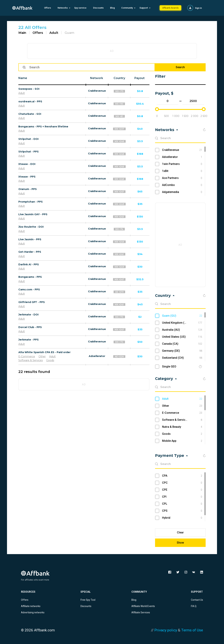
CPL (182, 504)
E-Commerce (27, 356)
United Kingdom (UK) (182, 323)
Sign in (198, 8)
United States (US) (182, 337)
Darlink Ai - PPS (29, 264)
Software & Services (31, 360)
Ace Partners (182, 178)
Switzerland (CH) (182, 358)
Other (42, 356)
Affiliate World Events (143, 606)
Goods (50, 360)
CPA (182, 476)
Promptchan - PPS (31, 202)
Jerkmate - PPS (29, 340)
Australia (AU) (182, 330)
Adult (54, 33)
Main (22, 33)
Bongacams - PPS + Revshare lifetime (43, 127)
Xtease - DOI (27, 164)
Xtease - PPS (27, 177)
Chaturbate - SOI (30, 114)
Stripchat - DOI (28, 139)
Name (23, 78)
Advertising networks (33, 612)
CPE (182, 490)
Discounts (98, 8)
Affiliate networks (31, 606)
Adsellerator (97, 356)
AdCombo (182, 185)
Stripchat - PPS (29, 152)
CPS (182, 511)
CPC (182, 483)
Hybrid (182, 518)
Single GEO (169, 367)
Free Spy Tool (88, 600)
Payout (139, 78)
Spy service (80, 8)
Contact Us (197, 600)
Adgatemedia (182, 192)
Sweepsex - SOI (29, 89)
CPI (182, 497)
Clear (180, 532)
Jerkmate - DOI (28, 315)
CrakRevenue (97, 91)
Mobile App (182, 441)
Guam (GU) (182, 316)
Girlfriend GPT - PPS (32, 302)
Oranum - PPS (28, 189)
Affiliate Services (141, 612)
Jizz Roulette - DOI (31, 227)
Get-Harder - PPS (30, 252)
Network (97, 78)
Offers (48, 8)
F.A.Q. (194, 606)
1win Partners (182, 164)
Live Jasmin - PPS (30, 239)
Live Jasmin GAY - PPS (33, 214)
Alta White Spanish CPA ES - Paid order (44, 352)
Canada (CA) (182, 344)
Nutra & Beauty (182, 427)
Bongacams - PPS (30, 277)
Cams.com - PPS (29, 289)
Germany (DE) (182, 351)
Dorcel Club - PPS (30, 327)
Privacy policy (166, 630)
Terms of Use (192, 630)
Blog (112, 8)
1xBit (182, 171)
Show (180, 543)
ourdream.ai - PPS (30, 101)
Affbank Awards (170, 8)
